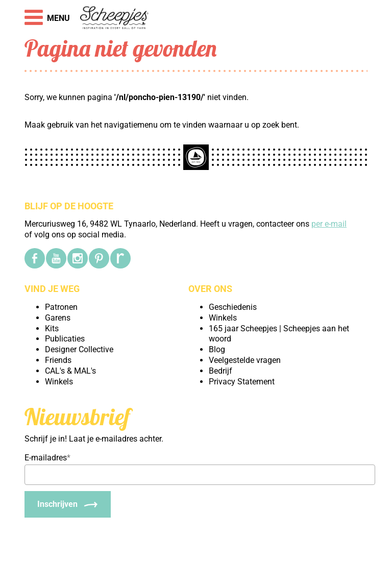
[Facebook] (35, 258)
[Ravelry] (120, 258)
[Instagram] (78, 258)
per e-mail (329, 224)
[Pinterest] (99, 258)
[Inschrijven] (68, 504)
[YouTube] (56, 258)
